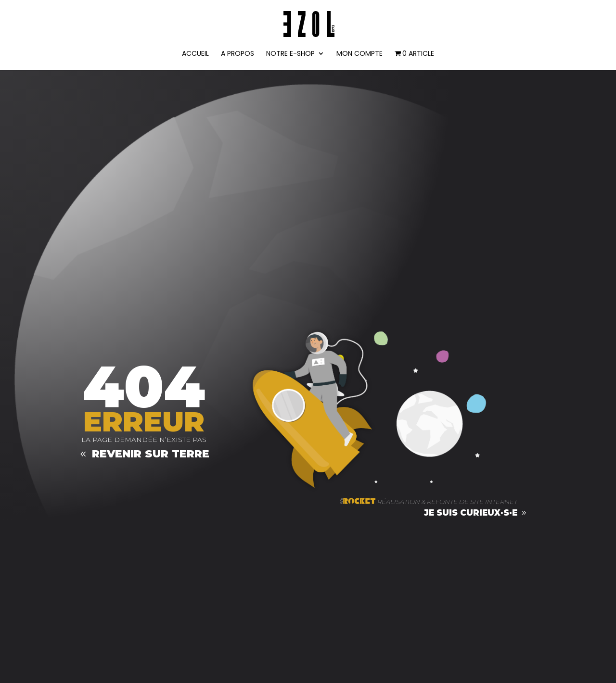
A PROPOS (237, 54)
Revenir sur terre (151, 454)
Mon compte (359, 54)
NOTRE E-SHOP (290, 54)
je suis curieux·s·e (471, 513)
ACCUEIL (195, 54)
